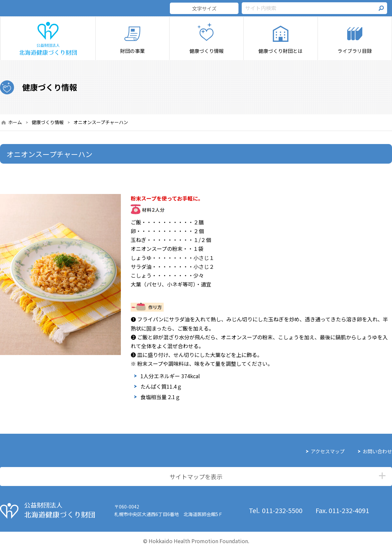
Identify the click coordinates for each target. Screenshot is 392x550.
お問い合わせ (377, 451)
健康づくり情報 (48, 122)
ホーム (15, 122)
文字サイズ (204, 8)
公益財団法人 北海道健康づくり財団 (47, 510)
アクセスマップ (328, 451)
